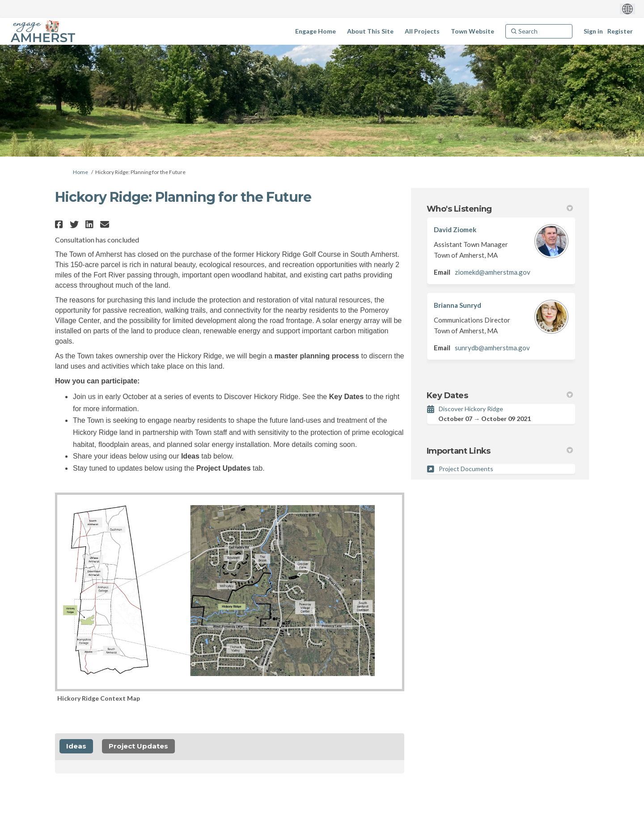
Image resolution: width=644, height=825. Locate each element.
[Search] (539, 31)
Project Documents (466, 469)
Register (620, 31)
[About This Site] (370, 31)
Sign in (593, 31)
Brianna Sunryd (458, 305)
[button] (60, 224)
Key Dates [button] (500, 395)
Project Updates (138, 746)
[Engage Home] (316, 31)
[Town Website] (472, 31)
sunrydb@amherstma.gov (492, 348)
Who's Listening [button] (500, 209)
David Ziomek (455, 230)
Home (80, 172)
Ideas (76, 746)
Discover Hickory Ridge (471, 409)
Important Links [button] (500, 451)
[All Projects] (422, 31)
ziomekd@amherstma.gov (493, 272)
